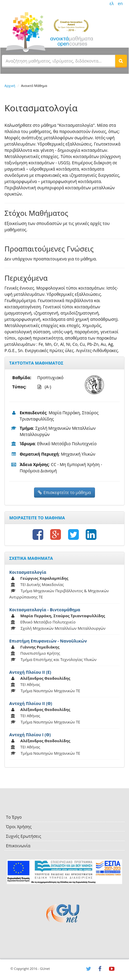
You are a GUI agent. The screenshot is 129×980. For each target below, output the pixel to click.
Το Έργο (14, 817)
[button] (121, 61)
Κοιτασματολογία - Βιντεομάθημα (45, 610)
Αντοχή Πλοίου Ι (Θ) (30, 735)
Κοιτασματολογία (28, 572)
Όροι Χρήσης (19, 827)
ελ (112, 3)
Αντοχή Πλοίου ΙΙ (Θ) (31, 703)
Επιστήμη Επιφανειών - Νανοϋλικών (48, 641)
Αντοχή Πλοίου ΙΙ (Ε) (30, 672)
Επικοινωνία (18, 846)
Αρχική (10, 86)
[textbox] (59, 61)
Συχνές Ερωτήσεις (24, 836)
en (120, 3)
